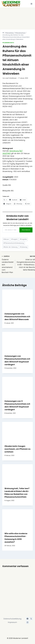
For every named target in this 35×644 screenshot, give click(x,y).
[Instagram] (28, 622)
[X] (31, 619)
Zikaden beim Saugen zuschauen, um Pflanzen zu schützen (17, 449)
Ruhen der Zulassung (10, 247)
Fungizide (23, 239)
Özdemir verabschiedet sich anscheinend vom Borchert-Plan (8, 264)
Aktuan (6, 239)
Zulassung (23, 247)
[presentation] (17, 300)
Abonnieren (26, 230)
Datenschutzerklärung (12, 619)
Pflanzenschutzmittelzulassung (14, 243)
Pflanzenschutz (8, 43)
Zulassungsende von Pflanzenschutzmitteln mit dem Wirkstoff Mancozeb (17, 317)
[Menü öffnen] (31, 4)
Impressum (12, 622)
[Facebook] (28, 619)
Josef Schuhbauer (11, 78)
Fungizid (14, 239)
